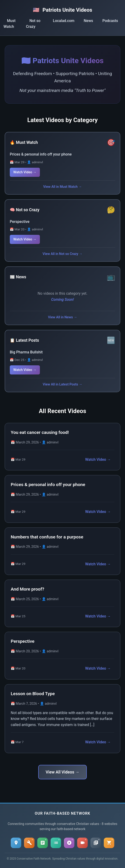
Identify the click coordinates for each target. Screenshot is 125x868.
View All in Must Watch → (62, 187)
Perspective (20, 222)
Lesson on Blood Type (33, 694)
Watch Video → (25, 172)
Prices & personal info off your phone (41, 154)
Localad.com (64, 21)
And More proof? (28, 589)
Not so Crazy (33, 24)
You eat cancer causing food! (40, 432)
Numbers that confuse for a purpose (47, 537)
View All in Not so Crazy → (63, 254)
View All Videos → (62, 772)
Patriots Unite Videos (63, 10)
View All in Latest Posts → (62, 384)
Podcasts (110, 21)
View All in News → (63, 317)
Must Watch (9, 24)
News (88, 21)
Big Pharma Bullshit (26, 352)
